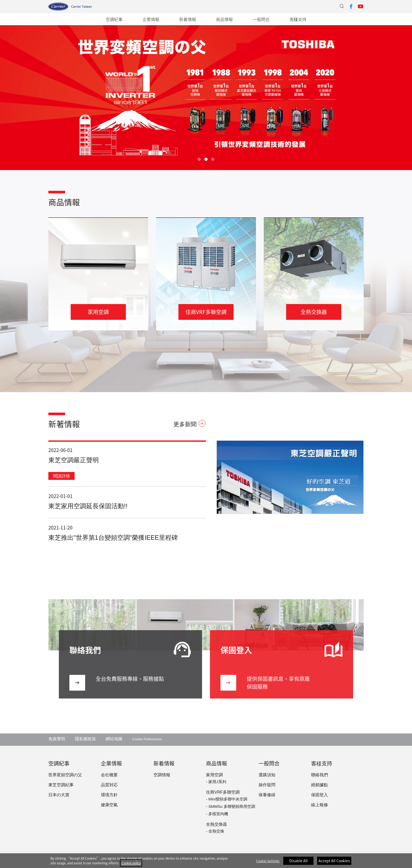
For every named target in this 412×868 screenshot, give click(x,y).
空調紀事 (114, 19)
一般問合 (261, 19)
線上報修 (320, 805)
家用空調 (214, 775)
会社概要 (109, 775)
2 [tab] (206, 159)
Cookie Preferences (147, 739)
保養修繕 (267, 795)
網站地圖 (114, 739)
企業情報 (151, 19)
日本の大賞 (59, 795)
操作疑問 (267, 785)
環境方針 (109, 795)
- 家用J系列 (216, 782)
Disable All (298, 864)
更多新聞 (189, 424)
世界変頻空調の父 (65, 775)
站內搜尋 (342, 6)
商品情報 (224, 19)
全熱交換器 (217, 825)
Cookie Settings (268, 864)
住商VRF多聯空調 (223, 792)
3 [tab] (213, 159)
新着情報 (188, 19)
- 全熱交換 (215, 831)
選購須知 (267, 775)
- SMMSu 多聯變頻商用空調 (231, 807)
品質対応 (109, 785)
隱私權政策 (85, 739)
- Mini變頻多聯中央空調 (227, 799)
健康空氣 (109, 805)
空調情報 (162, 775)
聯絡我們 (320, 775)
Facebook (351, 6)
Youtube (360, 6)
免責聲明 (57, 739)
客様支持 (298, 19)
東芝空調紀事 (61, 785)
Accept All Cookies (334, 864)
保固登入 (320, 795)
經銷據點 (320, 785)
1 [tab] (199, 159)
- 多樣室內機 (217, 814)
